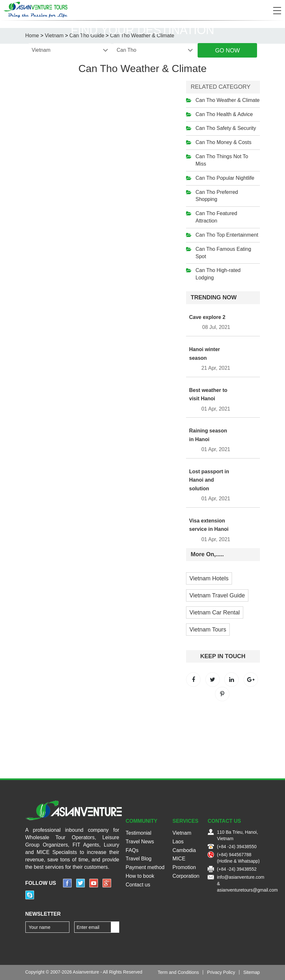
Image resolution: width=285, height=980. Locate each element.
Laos (178, 842)
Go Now (227, 50)
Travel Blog (138, 859)
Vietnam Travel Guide (217, 595)
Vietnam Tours (208, 630)
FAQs (132, 850)
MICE (179, 859)
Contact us (138, 885)
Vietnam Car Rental (215, 612)
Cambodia (184, 850)
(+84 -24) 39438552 (237, 869)
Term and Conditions (178, 972)
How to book (140, 876)
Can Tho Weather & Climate (228, 100)
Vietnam (182, 833)
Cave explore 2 (207, 317)
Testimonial (138, 833)
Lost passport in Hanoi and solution (209, 480)
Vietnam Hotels (209, 578)
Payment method (145, 867)
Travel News (140, 842)
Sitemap (251, 972)
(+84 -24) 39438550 (237, 847)
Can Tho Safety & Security (226, 128)
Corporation (186, 876)
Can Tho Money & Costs (224, 142)
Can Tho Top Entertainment (227, 235)
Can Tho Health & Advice (224, 114)
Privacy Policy (221, 972)
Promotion (184, 867)
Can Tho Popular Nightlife (225, 178)
